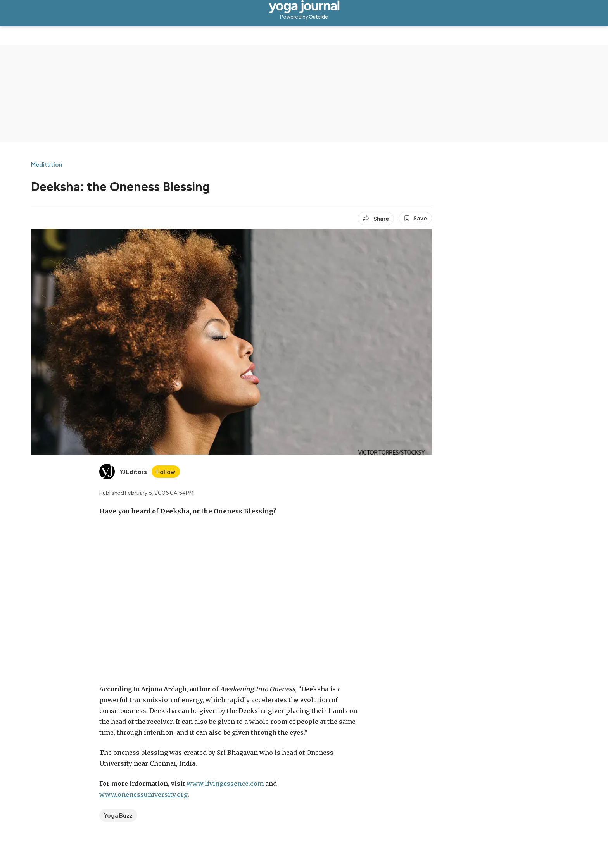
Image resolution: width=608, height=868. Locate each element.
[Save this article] (415, 218)
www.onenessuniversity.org (143, 794)
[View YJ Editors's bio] (123, 472)
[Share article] (376, 219)
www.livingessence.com (225, 784)
